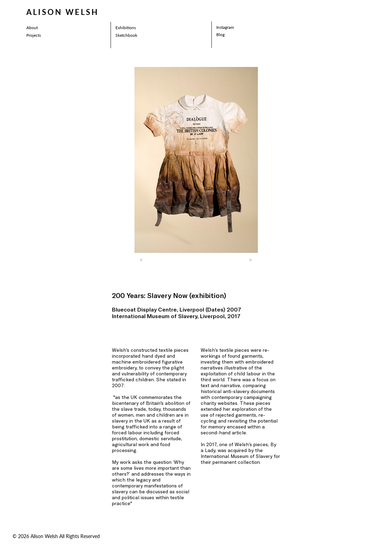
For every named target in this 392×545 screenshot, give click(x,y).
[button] (141, 260)
